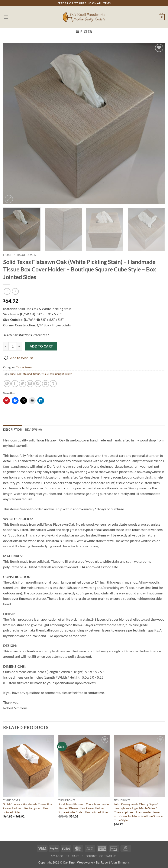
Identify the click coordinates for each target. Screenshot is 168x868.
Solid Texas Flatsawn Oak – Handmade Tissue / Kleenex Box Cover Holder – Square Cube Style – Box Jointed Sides (84, 808)
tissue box (48, 374)
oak (19, 374)
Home (8, 255)
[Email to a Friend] (30, 384)
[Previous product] (15, 291)
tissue (37, 374)
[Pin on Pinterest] (38, 384)
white (69, 374)
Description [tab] (13, 430)
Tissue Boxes (26, 255)
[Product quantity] (13, 346)
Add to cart (41, 346)
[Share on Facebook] (15, 384)
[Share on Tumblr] (53, 384)
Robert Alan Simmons (115, 862)
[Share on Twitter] (22, 384)
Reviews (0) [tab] (34, 430)
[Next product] (7, 291)
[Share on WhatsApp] (7, 384)
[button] (6, 17)
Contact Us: (108, 856)
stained (27, 374)
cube (13, 374)
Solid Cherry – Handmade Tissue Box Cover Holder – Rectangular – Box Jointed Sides (28, 808)
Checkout (89, 856)
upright (60, 374)
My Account (60, 856)
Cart (75, 856)
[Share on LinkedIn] (46, 384)
